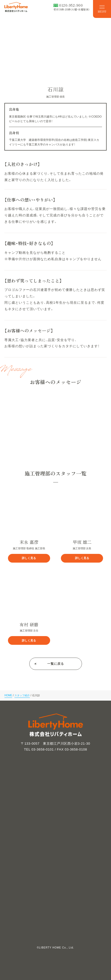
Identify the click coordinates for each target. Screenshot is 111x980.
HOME (8, 695)
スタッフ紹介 (22, 695)
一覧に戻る (56, 664)
